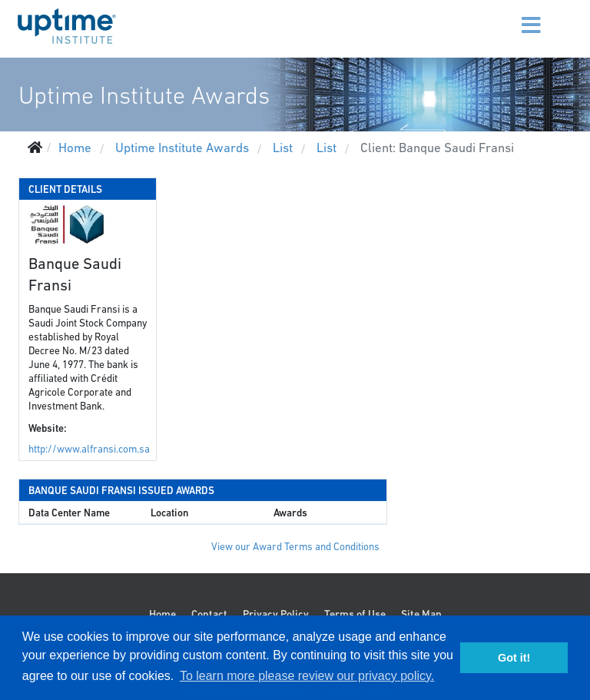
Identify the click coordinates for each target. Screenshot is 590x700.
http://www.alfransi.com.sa (89, 449)
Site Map (421, 614)
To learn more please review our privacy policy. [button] (307, 676)
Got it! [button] (514, 658)
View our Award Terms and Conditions (295, 547)
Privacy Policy (276, 614)
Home (162, 614)
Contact (209, 614)
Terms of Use (355, 614)
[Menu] (512, 15)
